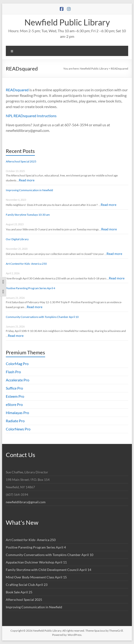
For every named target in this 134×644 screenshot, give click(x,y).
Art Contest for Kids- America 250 (26, 264)
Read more (27, 180)
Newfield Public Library (67, 22)
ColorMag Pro (17, 364)
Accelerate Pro (18, 380)
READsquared (17, 90)
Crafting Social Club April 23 (27, 585)
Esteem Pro (15, 396)
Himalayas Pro (17, 413)
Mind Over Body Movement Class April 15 (36, 577)
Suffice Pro (14, 388)
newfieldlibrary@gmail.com (26, 502)
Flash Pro (13, 372)
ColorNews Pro (18, 429)
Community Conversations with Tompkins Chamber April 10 (42, 317)
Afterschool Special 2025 (21, 161)
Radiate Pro (15, 421)
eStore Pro (14, 404)
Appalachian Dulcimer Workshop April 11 (36, 562)
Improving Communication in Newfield (29, 190)
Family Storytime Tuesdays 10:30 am (28, 215)
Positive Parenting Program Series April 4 (30, 288)
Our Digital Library (17, 239)
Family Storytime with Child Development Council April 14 (49, 570)
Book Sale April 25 (19, 592)
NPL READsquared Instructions (31, 116)
